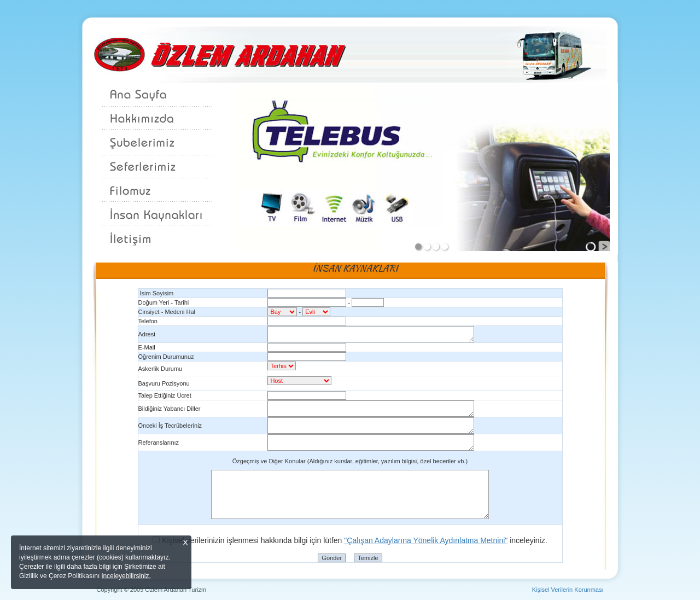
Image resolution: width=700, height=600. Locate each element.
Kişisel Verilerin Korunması (568, 590)
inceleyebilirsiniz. (126, 576)
